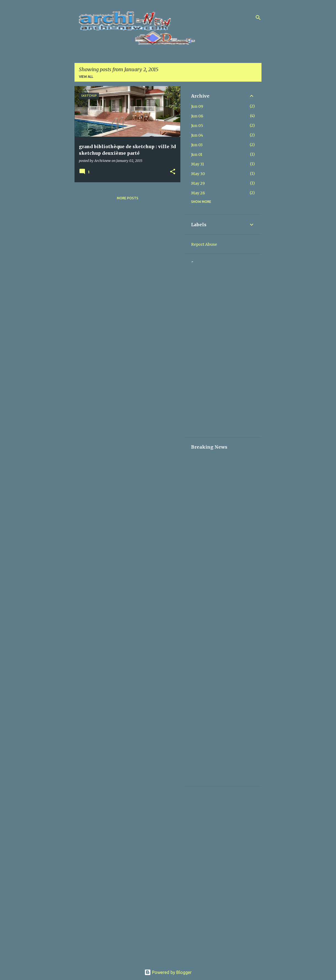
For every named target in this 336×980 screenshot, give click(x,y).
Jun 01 (197, 154)
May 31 (198, 164)
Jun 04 (197, 135)
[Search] (258, 18)
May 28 (198, 193)
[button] (173, 172)
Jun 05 (197, 126)
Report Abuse (204, 244)
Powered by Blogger (168, 972)
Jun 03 (197, 145)
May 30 (198, 174)
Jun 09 (197, 106)
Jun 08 (197, 116)
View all (86, 77)
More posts (128, 198)
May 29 (198, 183)
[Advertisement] (223, 348)
